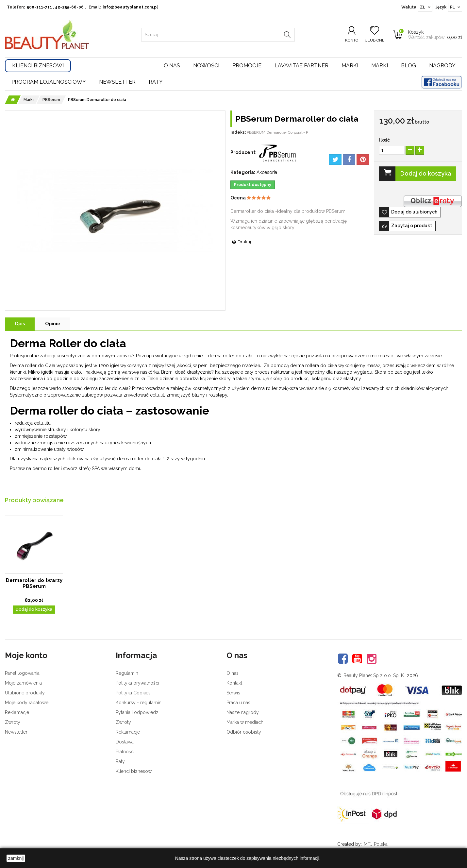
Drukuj (244, 242)
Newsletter (117, 82)
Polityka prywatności (137, 683)
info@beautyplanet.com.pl (130, 7)
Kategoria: (243, 172)
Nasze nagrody (243, 712)
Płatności (125, 752)
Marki (350, 66)
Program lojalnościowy (49, 82)
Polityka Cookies (133, 693)
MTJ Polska (376, 844)
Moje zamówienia (23, 683)
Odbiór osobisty (244, 732)
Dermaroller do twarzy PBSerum (34, 583)
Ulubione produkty (25, 693)
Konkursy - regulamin (139, 703)
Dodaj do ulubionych (414, 212)
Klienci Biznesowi (38, 66)
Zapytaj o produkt (412, 226)
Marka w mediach (245, 722)
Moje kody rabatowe (27, 703)
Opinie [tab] (53, 324)
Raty (156, 82)
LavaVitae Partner (301, 66)
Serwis (233, 693)
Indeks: (238, 132)
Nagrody (442, 66)
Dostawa (125, 742)
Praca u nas (238, 703)
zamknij (16, 858)
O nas (172, 66)
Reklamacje (17, 712)
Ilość (384, 140)
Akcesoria (267, 172)
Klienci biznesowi (134, 771)
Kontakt (234, 683)
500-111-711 (39, 7)
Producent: (243, 152)
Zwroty (13, 722)
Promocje (247, 66)
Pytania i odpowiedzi (138, 712)
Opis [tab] (20, 324)
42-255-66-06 (69, 7)
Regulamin (127, 673)
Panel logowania (22, 673)
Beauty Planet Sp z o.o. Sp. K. (374, 675)
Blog (409, 66)
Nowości (206, 66)
